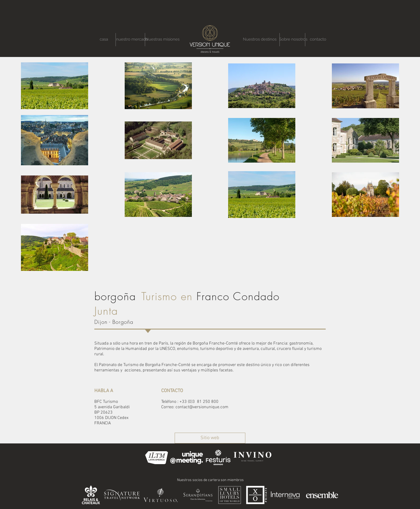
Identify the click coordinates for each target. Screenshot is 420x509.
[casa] (104, 39)
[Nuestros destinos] (260, 39)
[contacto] (318, 39)
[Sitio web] (210, 438)
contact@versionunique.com (202, 407)
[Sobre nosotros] (293, 39)
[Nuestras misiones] (162, 39)
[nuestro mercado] (132, 39)
